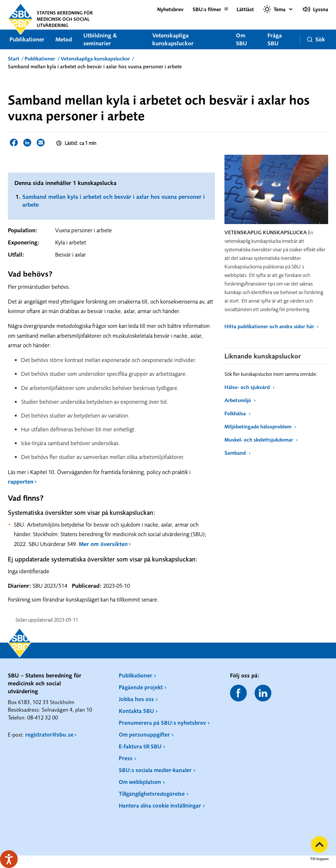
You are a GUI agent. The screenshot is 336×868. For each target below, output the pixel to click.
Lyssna (315, 9)
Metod (64, 39)
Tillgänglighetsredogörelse (152, 794)
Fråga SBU (275, 39)
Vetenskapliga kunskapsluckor (173, 39)
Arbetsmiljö (240, 400)
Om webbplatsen (140, 782)
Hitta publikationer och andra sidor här (272, 326)
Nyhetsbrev (170, 9)
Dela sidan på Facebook (14, 143)
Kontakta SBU (136, 711)
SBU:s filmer (207, 9)
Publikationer (27, 39)
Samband (237, 453)
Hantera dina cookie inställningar (160, 805)
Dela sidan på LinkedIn (27, 143)
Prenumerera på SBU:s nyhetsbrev (162, 723)
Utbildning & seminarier (100, 39)
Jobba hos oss (136, 699)
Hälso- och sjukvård (249, 387)
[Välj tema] (278, 9)
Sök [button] (316, 39)
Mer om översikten (103, 544)
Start (14, 58)
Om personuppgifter (144, 734)
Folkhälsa (237, 413)
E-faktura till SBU (140, 746)
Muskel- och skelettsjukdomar (261, 440)
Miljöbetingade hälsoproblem (260, 426)
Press (126, 758)
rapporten (21, 481)
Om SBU (241, 39)
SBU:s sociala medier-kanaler (155, 770)
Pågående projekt (141, 687)
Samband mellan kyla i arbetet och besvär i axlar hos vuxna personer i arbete (114, 201)
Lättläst (245, 9)
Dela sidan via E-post (41, 143)
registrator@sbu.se (49, 734)
